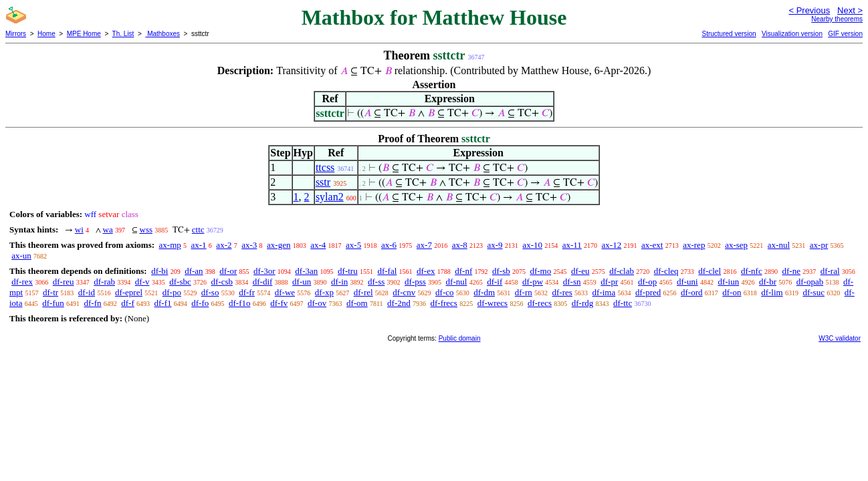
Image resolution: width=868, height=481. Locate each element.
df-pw (533, 282)
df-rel (363, 292)
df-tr (50, 292)
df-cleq (666, 271)
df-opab (810, 282)
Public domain (460, 338)
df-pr (609, 282)
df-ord (692, 292)
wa (108, 229)
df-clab (622, 271)
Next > (850, 10)
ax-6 (389, 245)
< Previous (809, 10)
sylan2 (330, 197)
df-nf (463, 271)
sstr (323, 182)
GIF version (845, 34)
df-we (285, 292)
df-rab (104, 282)
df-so (210, 292)
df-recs (540, 303)
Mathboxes (162, 34)
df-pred (648, 292)
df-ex (426, 271)
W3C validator (840, 338)
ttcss (325, 167)
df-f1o (240, 303)
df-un (302, 282)
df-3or (264, 271)
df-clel (710, 271)
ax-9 (495, 245)
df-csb (222, 282)
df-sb (501, 271)
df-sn (572, 282)
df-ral (830, 271)
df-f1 (163, 303)
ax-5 (353, 245)
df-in (339, 282)
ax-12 (612, 245)
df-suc (813, 292)
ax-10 (532, 245)
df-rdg (583, 303)
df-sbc (180, 282)
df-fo (200, 303)
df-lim (772, 292)
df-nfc (752, 271)
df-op (647, 282)
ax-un (21, 256)
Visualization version (792, 34)
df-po (172, 292)
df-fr (247, 292)
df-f (128, 303)
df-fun (53, 303)
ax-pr (819, 245)
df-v (142, 282)
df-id (87, 292)
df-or (228, 271)
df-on (732, 292)
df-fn (93, 303)
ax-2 (224, 245)
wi (79, 229)
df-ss (376, 282)
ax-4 (318, 245)
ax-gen (279, 245)
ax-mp (170, 245)
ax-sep (736, 245)
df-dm (484, 292)
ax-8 (460, 245)
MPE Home (84, 34)
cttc (198, 229)
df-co (444, 292)
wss (146, 229)
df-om (357, 303)
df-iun (728, 282)
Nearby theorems (837, 19)
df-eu (580, 271)
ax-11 (572, 245)
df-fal (387, 271)
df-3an (306, 271)
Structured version (729, 34)
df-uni (687, 282)
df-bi (159, 271)
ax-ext (652, 245)
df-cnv (404, 292)
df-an (194, 271)
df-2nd (399, 303)
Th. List (123, 34)
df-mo (540, 271)
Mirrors (16, 34)
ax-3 (249, 245)
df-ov (317, 303)
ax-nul (779, 245)
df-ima (604, 292)
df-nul (457, 282)
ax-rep (694, 245)
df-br (768, 282)
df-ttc (623, 303)
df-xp (324, 292)
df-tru (348, 271)
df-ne (791, 271)
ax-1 (199, 245)
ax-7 (424, 245)
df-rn (524, 292)
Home (46, 34)
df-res (562, 292)
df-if (495, 282)
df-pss (415, 282)
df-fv (279, 303)
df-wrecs (493, 303)
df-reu (64, 282)
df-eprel (129, 292)
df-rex (22, 282)
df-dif (263, 282)
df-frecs (444, 303)
